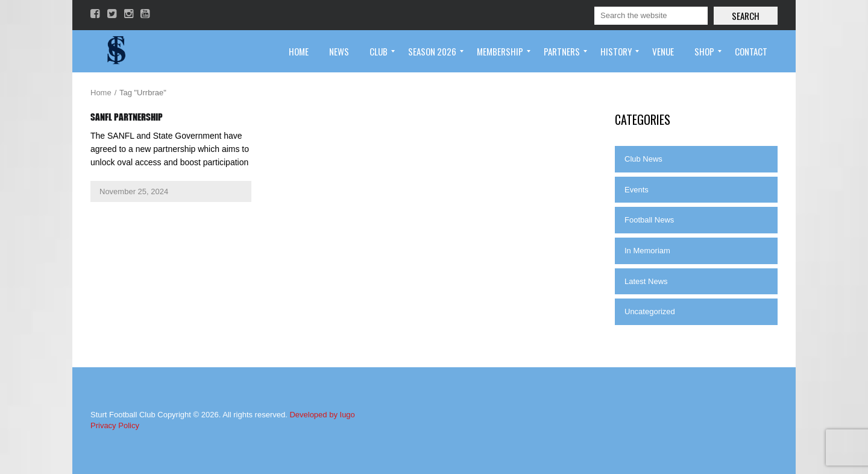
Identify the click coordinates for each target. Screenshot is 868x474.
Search (746, 16)
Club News (643, 159)
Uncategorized (650, 311)
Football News (649, 220)
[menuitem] (299, 51)
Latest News (646, 281)
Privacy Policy (115, 425)
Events (637, 190)
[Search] (651, 16)
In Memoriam (647, 251)
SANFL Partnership (127, 117)
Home (101, 93)
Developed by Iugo (322, 415)
